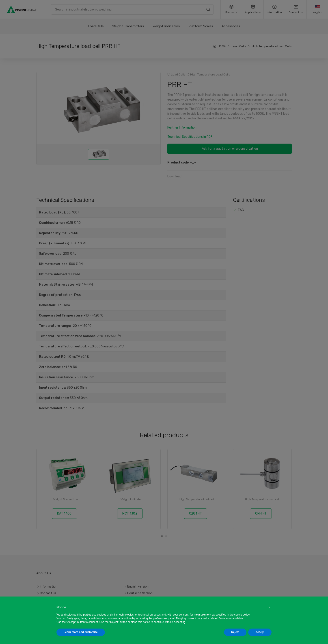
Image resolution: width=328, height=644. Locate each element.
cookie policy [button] (242, 615)
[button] (269, 607)
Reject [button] (235, 632)
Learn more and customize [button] (81, 632)
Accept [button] (260, 632)
